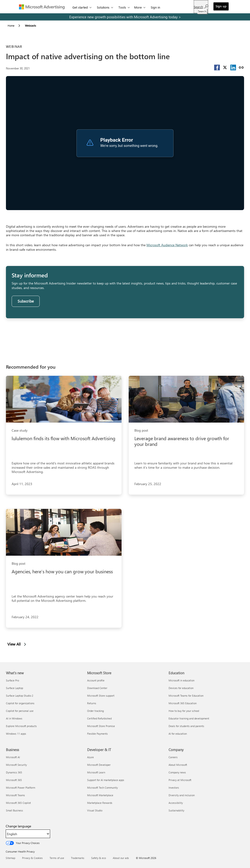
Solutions (103, 7)
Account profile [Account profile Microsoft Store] (96, 680)
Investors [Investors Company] (174, 788)
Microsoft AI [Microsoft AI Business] (13, 757)
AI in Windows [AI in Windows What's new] (14, 718)
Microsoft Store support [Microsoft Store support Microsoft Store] (101, 696)
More (138, 7)
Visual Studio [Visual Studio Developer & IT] (95, 810)
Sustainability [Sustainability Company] (176, 810)
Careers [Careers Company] (173, 757)
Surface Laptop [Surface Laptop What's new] (14, 688)
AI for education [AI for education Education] (178, 734)
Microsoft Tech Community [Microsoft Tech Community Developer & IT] (102, 788)
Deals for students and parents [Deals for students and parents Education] (186, 726)
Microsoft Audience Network (167, 245)
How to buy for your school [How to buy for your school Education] (184, 711)
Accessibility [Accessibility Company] (176, 803)
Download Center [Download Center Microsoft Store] (97, 688)
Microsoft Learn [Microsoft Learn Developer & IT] (96, 772)
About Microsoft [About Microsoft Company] (178, 765)
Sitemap (10, 858)
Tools (122, 7)
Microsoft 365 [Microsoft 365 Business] (14, 780)
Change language (18, 826)
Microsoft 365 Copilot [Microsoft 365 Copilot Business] (18, 803)
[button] (217, 68)
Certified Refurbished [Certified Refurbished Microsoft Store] (99, 718)
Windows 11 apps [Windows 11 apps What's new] (16, 734)
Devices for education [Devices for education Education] (181, 688)
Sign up (221, 6)
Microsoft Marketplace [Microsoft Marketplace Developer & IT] (100, 795)
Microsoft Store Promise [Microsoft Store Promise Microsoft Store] (101, 726)
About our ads (121, 858)
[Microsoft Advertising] (44, 7)
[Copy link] (241, 68)
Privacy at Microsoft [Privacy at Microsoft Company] (180, 780)
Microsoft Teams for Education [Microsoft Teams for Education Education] (186, 696)
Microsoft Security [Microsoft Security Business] (16, 765)
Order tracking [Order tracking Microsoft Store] (95, 711)
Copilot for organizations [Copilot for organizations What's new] (20, 703)
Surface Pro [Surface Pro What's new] (12, 680)
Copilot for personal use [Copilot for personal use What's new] (20, 711)
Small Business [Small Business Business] (14, 810)
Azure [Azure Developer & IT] (90, 757)
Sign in (155, 7)
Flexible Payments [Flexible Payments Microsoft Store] (97, 734)
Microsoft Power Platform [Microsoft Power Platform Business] (21, 788)
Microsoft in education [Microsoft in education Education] (182, 680)
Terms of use (57, 858)
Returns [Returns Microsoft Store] (92, 703)
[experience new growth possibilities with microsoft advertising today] (125, 17)
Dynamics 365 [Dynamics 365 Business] (14, 772)
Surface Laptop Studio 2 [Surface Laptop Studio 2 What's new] (20, 696)
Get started (80, 7)
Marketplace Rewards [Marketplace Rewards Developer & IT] (100, 803)
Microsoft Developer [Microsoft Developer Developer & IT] (99, 765)
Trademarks (78, 858)
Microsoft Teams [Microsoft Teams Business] (15, 795)
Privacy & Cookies (32, 858)
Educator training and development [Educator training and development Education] (189, 718)
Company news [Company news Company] (177, 772)
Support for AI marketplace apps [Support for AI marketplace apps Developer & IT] (106, 780)
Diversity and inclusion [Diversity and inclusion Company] (182, 795)
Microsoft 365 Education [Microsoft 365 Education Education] (183, 703)
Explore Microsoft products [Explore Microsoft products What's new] (21, 726)
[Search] (201, 7)
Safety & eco (99, 858)
